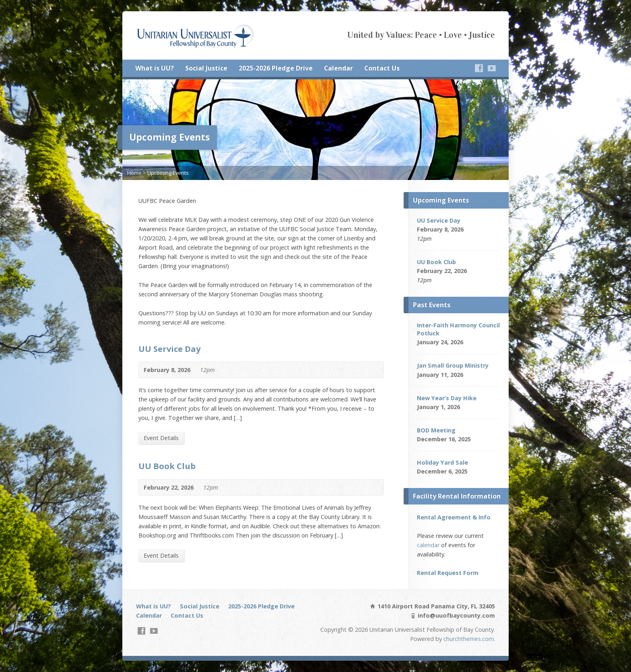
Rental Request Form (448, 573)
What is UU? (155, 68)
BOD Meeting (436, 430)
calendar (428, 545)
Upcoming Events (168, 173)
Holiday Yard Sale (442, 462)
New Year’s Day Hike (447, 398)
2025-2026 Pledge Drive (276, 68)
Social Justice (206, 68)
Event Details (161, 438)
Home (134, 173)
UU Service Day (169, 349)
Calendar (338, 68)
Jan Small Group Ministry (453, 365)
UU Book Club (167, 466)
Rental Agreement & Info (454, 517)
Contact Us (382, 68)
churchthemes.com (469, 639)
